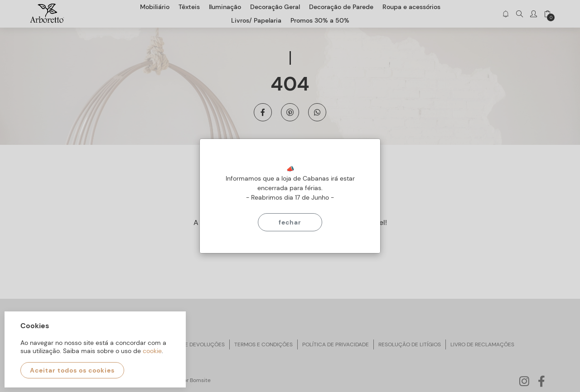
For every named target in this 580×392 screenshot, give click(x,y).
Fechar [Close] (290, 222)
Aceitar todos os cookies (72, 370)
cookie (152, 351)
